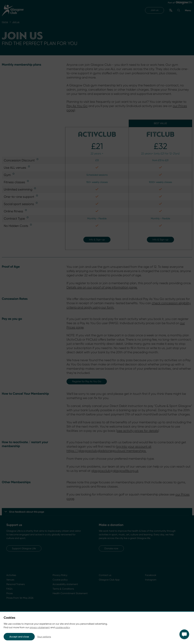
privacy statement (40, 627)
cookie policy (63, 627)
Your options (44, 637)
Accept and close (19, 637)
